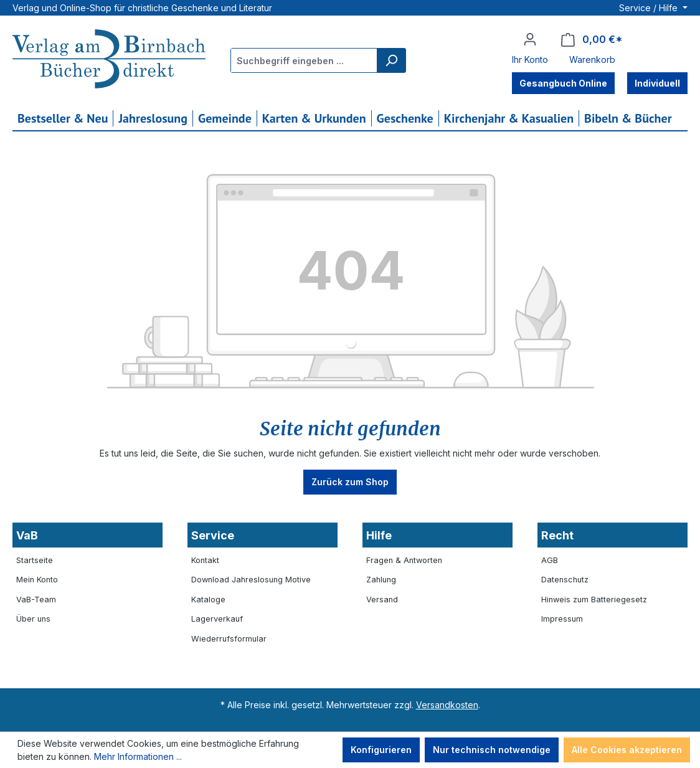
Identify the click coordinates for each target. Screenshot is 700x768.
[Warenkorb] (592, 40)
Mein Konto (37, 580)
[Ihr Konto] (530, 39)
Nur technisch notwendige (492, 750)
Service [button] (213, 535)
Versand (382, 600)
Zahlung (381, 580)
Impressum (562, 619)
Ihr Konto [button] (530, 59)
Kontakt (205, 560)
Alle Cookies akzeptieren (627, 750)
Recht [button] (557, 535)
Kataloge (208, 600)
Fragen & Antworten (404, 560)
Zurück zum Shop (350, 482)
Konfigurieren (381, 750)
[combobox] (304, 60)
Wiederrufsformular (229, 639)
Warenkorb (592, 59)
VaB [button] (27, 535)
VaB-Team (36, 600)
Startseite (35, 560)
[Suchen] (391, 60)
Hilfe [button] (379, 535)
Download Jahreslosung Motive (251, 580)
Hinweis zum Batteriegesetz (594, 600)
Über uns (33, 619)
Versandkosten (447, 705)
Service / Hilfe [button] (650, 8)
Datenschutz (565, 580)
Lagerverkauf (217, 619)
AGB (550, 560)
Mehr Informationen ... (138, 756)
